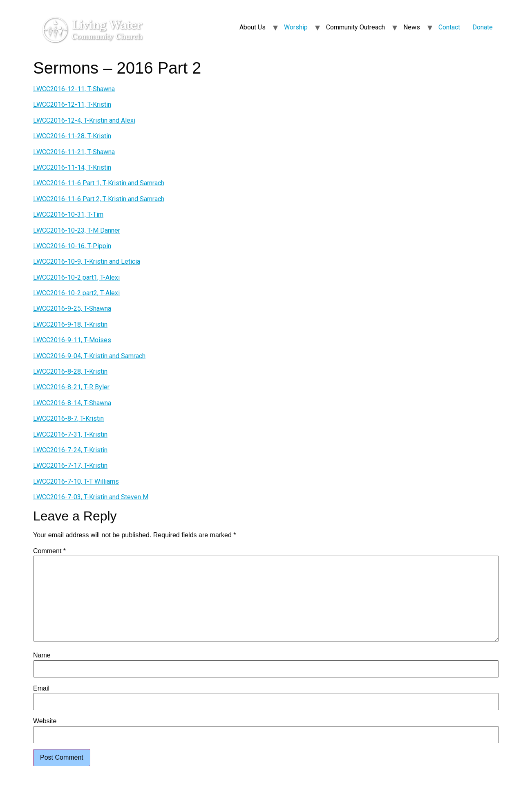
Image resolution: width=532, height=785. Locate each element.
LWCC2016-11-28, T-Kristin (72, 136)
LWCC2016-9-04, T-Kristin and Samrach (89, 356)
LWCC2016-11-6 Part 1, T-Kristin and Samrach (99, 183)
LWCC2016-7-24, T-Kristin (70, 450)
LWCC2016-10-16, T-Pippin (72, 246)
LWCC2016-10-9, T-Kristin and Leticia (87, 261)
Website (45, 721)
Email (41, 689)
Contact (449, 27)
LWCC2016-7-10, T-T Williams (76, 481)
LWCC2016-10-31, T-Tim (68, 214)
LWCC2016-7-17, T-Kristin (70, 465)
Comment (49, 551)
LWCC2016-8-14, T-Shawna (72, 403)
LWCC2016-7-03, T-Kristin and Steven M (91, 497)
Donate (483, 27)
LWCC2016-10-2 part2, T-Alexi (76, 293)
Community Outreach (355, 27)
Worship (296, 27)
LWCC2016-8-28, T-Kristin (70, 371)
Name (42, 655)
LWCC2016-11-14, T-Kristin (72, 167)
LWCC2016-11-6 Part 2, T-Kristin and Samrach (99, 199)
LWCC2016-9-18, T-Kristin (70, 324)
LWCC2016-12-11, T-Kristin (72, 104)
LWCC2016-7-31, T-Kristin (70, 434)
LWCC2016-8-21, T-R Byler (71, 387)
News (412, 27)
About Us (253, 27)
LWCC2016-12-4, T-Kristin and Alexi (84, 120)
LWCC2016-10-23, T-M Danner (77, 230)
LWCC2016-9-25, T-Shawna (72, 308)
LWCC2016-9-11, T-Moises (72, 340)
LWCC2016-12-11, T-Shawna (74, 89)
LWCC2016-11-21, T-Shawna (74, 152)
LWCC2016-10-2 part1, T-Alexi (76, 277)
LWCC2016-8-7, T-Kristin (68, 418)
